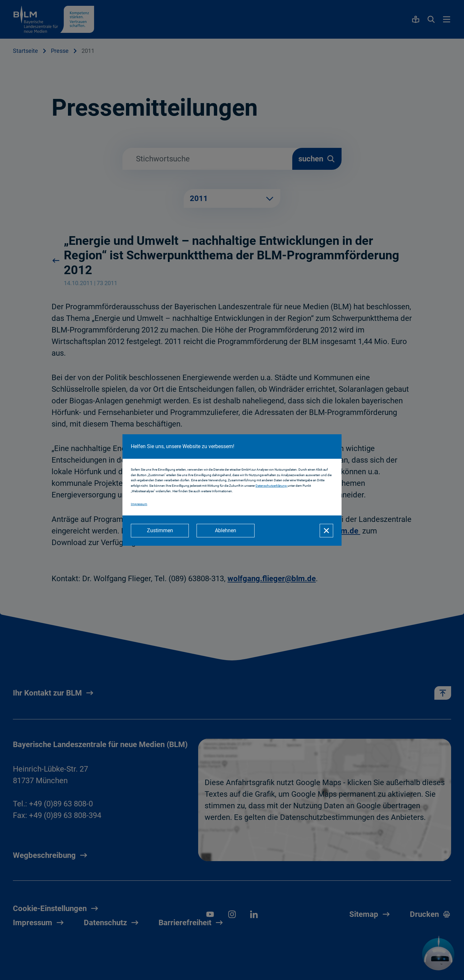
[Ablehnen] (226, 531)
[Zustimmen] (160, 531)
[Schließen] (326, 531)
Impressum (139, 504)
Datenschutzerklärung (271, 486)
